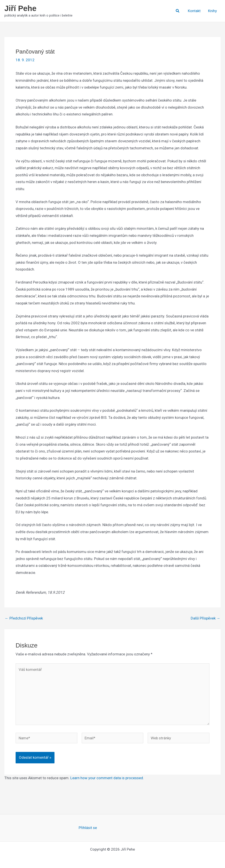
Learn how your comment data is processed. (107, 778)
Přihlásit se (88, 828)
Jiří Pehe (20, 8)
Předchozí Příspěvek (24, 618)
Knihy (212, 11)
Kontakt (194, 11)
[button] (178, 11)
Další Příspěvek (205, 618)
